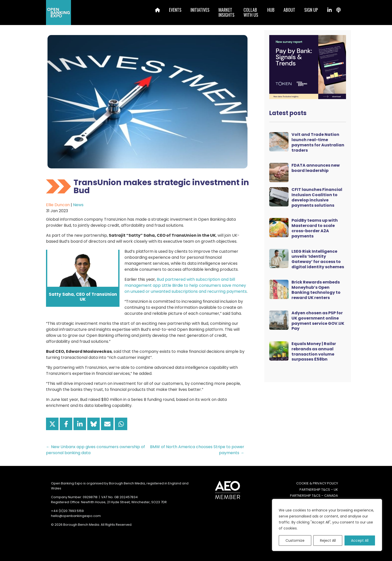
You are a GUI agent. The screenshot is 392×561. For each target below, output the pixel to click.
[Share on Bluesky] (93, 424)
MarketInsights (226, 12)
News (78, 205)
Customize (295, 540)
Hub (271, 10)
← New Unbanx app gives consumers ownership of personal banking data (95, 450)
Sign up (311, 10)
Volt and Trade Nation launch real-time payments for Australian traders (318, 142)
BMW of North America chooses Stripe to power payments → (197, 450)
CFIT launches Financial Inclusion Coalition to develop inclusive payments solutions (317, 197)
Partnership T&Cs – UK (319, 490)
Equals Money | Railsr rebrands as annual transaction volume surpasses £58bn (314, 351)
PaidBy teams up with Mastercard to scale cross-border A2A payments (315, 228)
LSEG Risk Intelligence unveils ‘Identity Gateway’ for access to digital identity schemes (318, 259)
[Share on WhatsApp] (121, 424)
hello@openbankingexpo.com (76, 516)
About (289, 10)
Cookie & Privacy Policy (317, 483)
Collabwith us (251, 12)
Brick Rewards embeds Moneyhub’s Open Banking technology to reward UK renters (316, 290)
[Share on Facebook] (66, 424)
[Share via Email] (107, 424)
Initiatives (200, 10)
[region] (327, 525)
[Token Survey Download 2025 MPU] (308, 67)
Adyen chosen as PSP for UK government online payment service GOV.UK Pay (318, 321)
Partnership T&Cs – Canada (314, 496)
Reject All (328, 540)
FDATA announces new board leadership (316, 168)
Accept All (360, 540)
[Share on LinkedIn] (80, 424)
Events (175, 10)
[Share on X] (52, 424)
